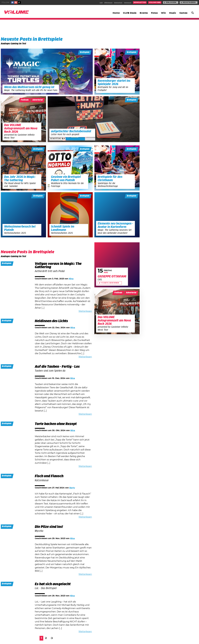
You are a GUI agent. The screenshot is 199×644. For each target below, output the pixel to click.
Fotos (154, 13)
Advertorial (38, 100)
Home (116, 13)
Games (183, 13)
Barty (72, 488)
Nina (71, 279)
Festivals (25, 100)
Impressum (128, 3)
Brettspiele (85, 52)
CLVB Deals (130, 13)
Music (173, 13)
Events (144, 13)
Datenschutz (118, 3)
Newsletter (140, 2)
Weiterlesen (85, 311)
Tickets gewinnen (110, 283)
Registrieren (189, 2)
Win (163, 13)
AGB (101, 3)
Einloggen (171, 2)
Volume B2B (155, 2)
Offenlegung (108, 3)
